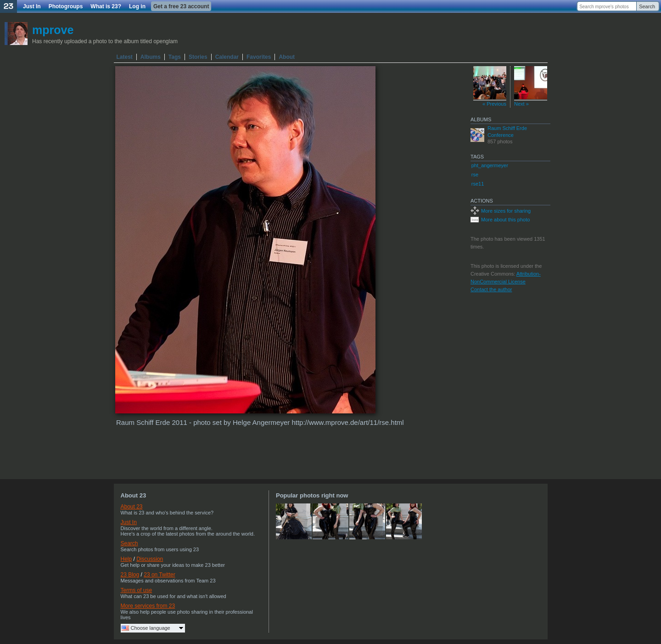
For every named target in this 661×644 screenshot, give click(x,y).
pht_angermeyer (490, 165)
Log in (137, 6)
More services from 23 (148, 606)
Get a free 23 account (181, 6)
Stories (198, 57)
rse (475, 175)
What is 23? (106, 6)
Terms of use (137, 590)
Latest (125, 57)
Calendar (227, 57)
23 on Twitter (159, 575)
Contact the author (491, 289)
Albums (151, 57)
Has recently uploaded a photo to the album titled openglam (105, 41)
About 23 (132, 507)
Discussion (150, 559)
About (287, 57)
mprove (53, 30)
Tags (175, 57)
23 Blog (130, 575)
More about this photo (505, 220)
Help (126, 559)
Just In (32, 6)
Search (647, 6)
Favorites (259, 57)
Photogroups (66, 6)
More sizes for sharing (506, 211)
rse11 (478, 184)
